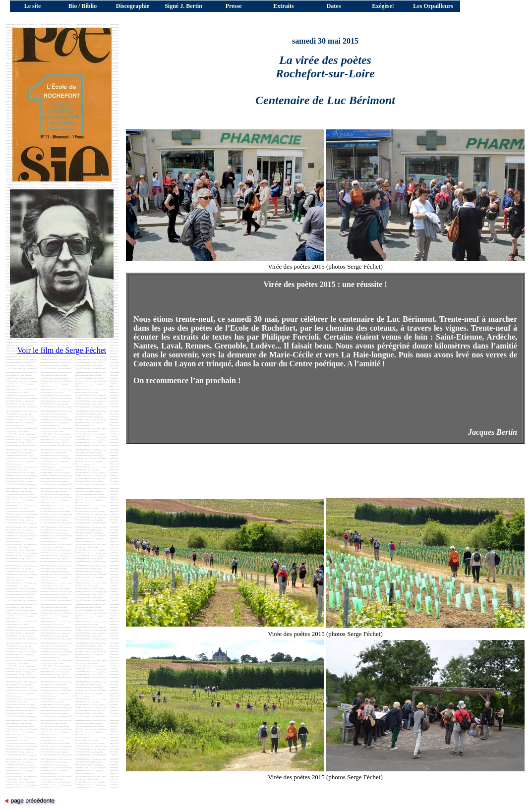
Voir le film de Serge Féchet (62, 350)
